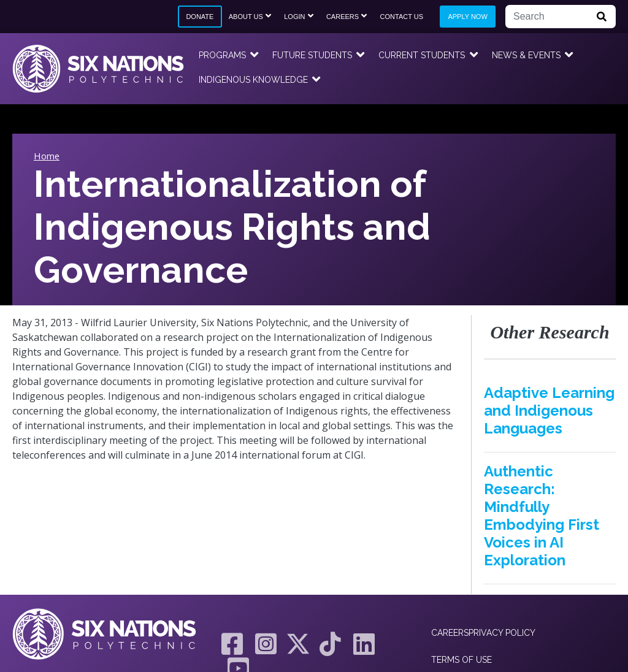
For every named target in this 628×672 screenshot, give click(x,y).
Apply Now (467, 17)
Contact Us (402, 17)
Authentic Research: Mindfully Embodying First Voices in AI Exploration (542, 516)
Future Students (312, 55)
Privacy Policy (502, 633)
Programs (222, 55)
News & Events (526, 55)
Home (47, 156)
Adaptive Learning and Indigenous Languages (549, 410)
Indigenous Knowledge (253, 80)
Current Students (422, 55)
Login (294, 17)
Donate (200, 17)
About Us (246, 17)
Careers (343, 17)
